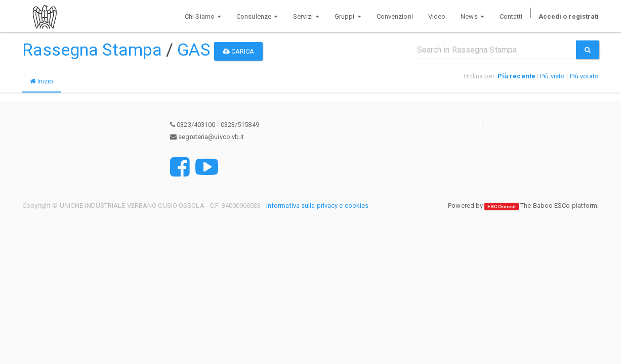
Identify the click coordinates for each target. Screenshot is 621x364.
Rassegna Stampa (92, 50)
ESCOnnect (502, 206)
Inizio (42, 81)
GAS (193, 50)
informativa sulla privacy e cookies (318, 206)
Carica (239, 51)
